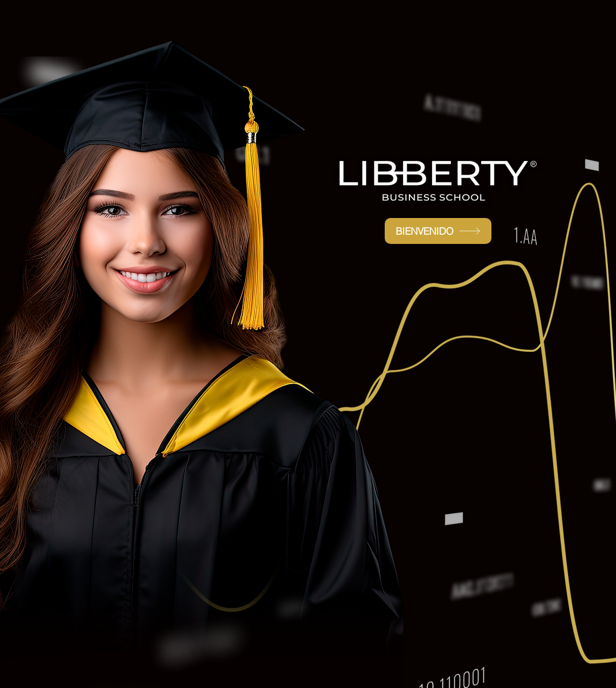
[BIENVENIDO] (438, 231)
